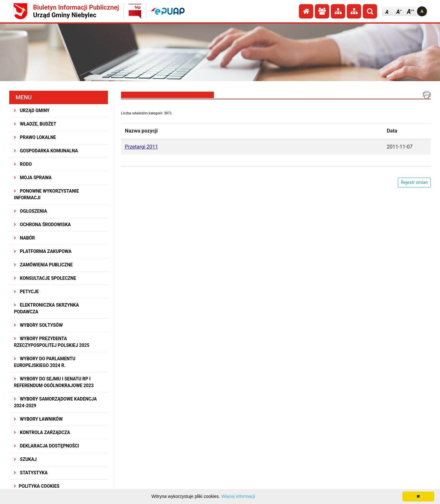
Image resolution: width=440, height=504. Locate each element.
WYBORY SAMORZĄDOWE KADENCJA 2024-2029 (55, 402)
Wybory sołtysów (38, 325)
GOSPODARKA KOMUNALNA (46, 151)
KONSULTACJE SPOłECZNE (45, 278)
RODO (23, 164)
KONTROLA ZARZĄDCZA (42, 432)
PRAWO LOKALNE (35, 137)
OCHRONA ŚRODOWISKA (42, 225)
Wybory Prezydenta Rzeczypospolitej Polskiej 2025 (52, 342)
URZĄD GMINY (32, 111)
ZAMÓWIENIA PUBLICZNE (43, 265)
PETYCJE (27, 292)
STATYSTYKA (31, 473)
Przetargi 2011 (141, 147)
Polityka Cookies (37, 486)
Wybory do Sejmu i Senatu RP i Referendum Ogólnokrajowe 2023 (54, 382)
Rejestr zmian (414, 182)
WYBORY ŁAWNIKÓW (38, 419)
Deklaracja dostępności (47, 446)
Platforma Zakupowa (43, 251)
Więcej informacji (238, 496)
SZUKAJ (25, 459)
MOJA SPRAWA (33, 178)
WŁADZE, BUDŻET (35, 124)
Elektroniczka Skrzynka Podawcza (46, 308)
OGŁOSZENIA (31, 211)
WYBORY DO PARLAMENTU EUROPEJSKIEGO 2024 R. (45, 362)
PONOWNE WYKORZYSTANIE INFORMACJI (46, 194)
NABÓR (24, 238)
